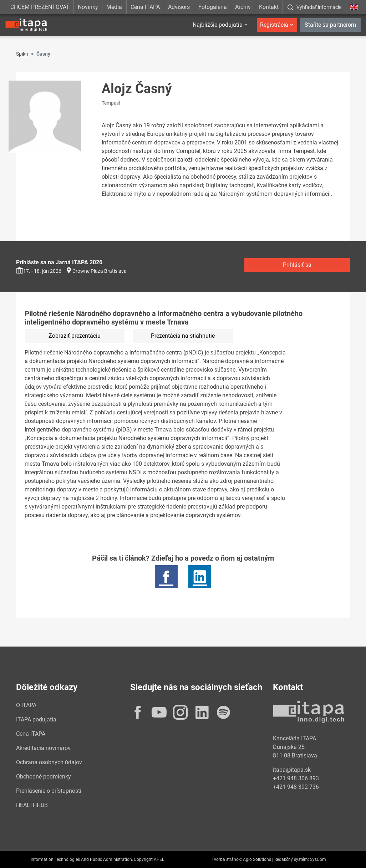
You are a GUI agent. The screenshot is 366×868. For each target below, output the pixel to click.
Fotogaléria (213, 7)
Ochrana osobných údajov (49, 762)
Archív (243, 7)
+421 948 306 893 (296, 778)
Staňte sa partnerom (330, 25)
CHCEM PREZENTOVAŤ (40, 7)
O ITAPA (26, 705)
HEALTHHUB (32, 805)
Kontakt (269, 7)
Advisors (179, 7)
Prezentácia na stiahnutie (183, 336)
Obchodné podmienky (44, 777)
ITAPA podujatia (36, 719)
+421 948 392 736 (296, 787)
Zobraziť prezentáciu (75, 336)
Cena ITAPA (145, 7)
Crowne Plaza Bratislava (100, 271)
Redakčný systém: (292, 859)
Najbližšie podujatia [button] (218, 25)
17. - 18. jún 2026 (39, 271)
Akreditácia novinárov (43, 748)
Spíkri (22, 54)
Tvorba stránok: (227, 859)
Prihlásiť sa (297, 265)
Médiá (114, 7)
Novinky (88, 7)
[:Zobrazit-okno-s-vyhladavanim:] (314, 7)
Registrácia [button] (274, 25)
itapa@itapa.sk (292, 770)
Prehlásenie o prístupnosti (49, 791)
